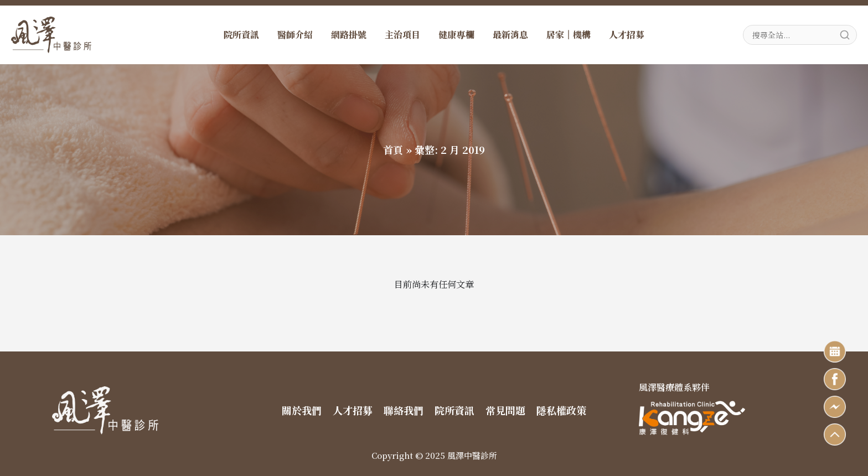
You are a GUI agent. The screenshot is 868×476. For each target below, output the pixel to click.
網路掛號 (349, 35)
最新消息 (510, 35)
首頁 (393, 149)
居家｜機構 (569, 35)
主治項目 (402, 35)
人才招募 (627, 35)
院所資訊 (241, 35)
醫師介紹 (295, 35)
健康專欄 (456, 35)
